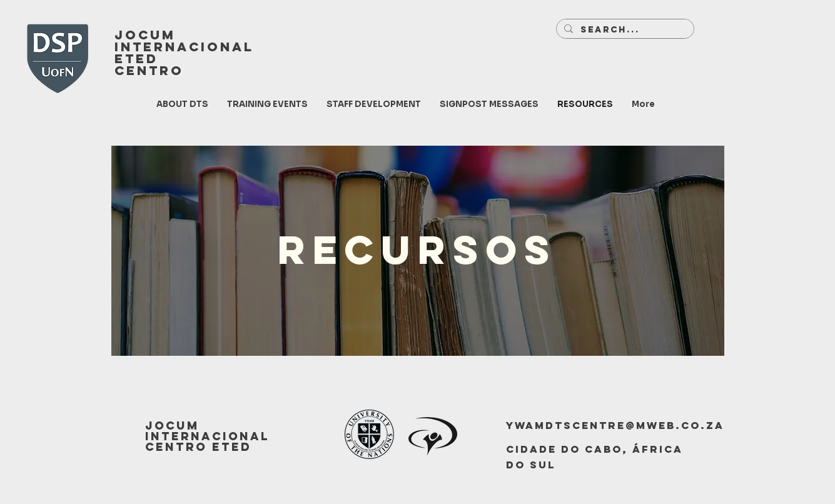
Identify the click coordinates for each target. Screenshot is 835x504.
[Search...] (624, 30)
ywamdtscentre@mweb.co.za (615, 425)
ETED (136, 58)
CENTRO (149, 70)
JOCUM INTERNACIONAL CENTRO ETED (207, 436)
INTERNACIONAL (184, 47)
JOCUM (145, 35)
